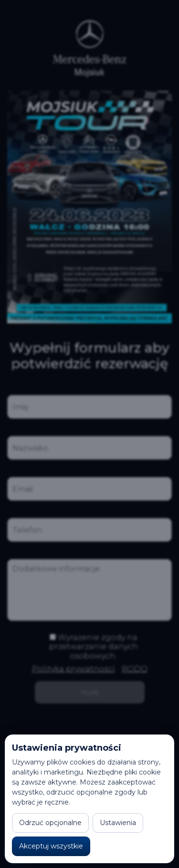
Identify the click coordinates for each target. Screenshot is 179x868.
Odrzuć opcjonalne (50, 823)
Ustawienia (118, 823)
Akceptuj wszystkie (51, 846)
